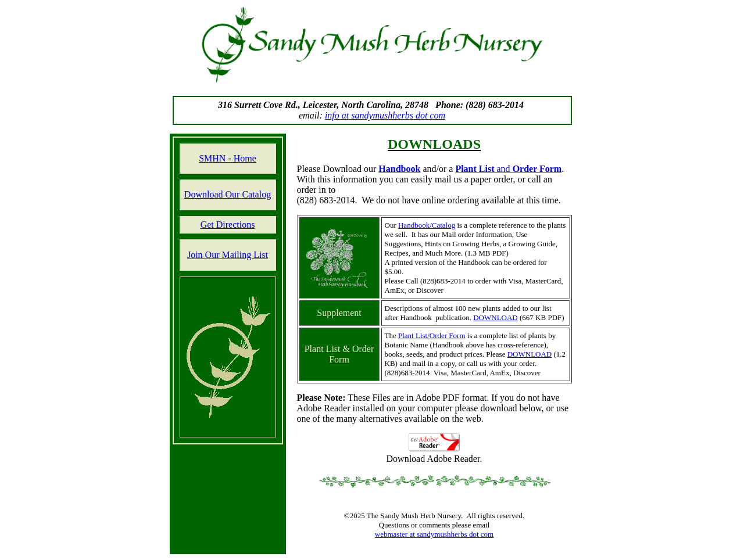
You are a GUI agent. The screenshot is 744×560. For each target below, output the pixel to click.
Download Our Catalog (228, 194)
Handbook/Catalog (427, 225)
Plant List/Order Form (432, 335)
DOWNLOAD (496, 317)
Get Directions (228, 225)
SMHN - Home (228, 158)
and (508, 169)
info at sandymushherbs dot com (385, 115)
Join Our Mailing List (228, 255)
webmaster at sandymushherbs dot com (434, 534)
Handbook (399, 169)
